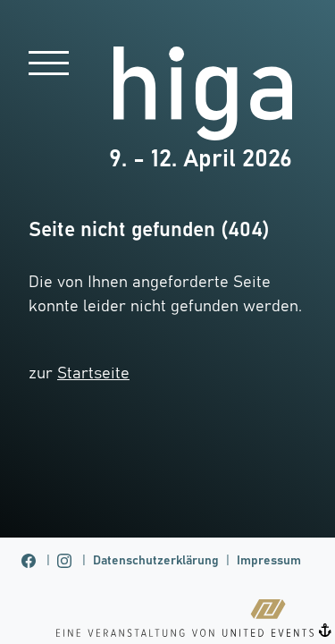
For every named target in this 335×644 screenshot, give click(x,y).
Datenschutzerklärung (156, 561)
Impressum (269, 561)
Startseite (93, 374)
